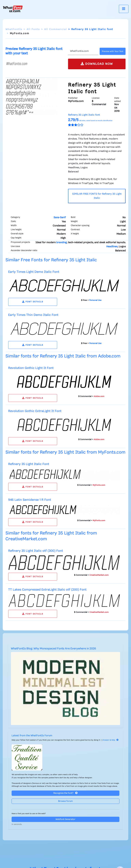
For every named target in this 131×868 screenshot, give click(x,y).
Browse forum (65, 801)
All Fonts (33, 29)
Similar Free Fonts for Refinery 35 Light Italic (51, 260)
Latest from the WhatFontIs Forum (32, 736)
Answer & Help (111, 740)
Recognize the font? (65, 793)
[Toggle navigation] (124, 9)
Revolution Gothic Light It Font (31, 368)
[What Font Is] (13, 9)
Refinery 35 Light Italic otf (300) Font (36, 551)
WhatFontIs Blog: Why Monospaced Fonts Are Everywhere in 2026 (53, 649)
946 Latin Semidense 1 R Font (30, 500)
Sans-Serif (60, 218)
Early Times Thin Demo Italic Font (33, 315)
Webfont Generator (65, 819)
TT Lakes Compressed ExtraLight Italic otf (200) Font (47, 590)
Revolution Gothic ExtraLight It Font (35, 411)
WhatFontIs (14, 29)
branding (61, 243)
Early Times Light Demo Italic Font (34, 272)
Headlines (112, 247)
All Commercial (56, 29)
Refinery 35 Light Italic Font (29, 464)
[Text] (83, 51)
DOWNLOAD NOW (97, 64)
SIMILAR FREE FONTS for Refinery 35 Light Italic (97, 196)
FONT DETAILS (33, 302)
